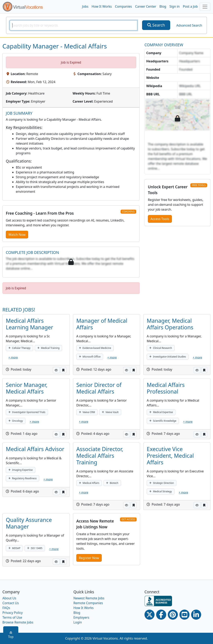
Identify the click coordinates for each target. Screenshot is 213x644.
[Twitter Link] (150, 615)
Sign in (175, 6)
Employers (81, 617)
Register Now (89, 558)
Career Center (146, 6)
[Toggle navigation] (205, 7)
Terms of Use (12, 617)
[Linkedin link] (196, 615)
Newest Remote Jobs (89, 598)
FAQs (6, 608)
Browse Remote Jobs (18, 622)
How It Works (102, 6)
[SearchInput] (73, 25)
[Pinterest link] (173, 615)
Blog (163, 6)
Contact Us (11, 603)
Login (78, 622)
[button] (56, 370)
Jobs (85, 6)
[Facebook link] (161, 615)
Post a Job (190, 6)
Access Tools (160, 219)
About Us (9, 598)
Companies (123, 6)
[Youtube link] (184, 615)
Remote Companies (88, 603)
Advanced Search (189, 25)
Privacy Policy (13, 613)
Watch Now (17, 235)
